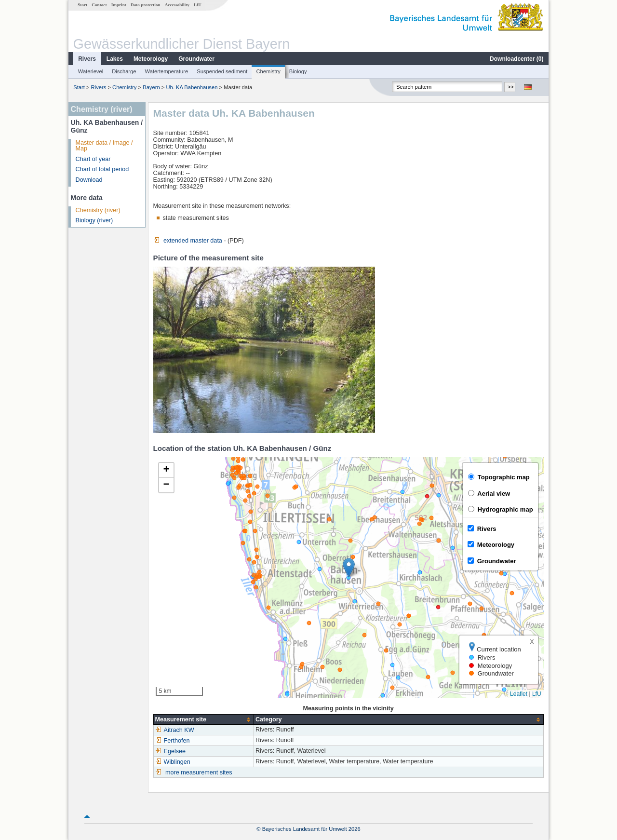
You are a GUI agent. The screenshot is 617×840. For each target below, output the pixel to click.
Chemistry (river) (98, 210)
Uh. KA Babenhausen (192, 87)
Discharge (124, 71)
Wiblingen (173, 762)
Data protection (145, 5)
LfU (198, 5)
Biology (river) (94, 220)
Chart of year (93, 159)
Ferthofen (173, 741)
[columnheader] (203, 720)
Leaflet (519, 694)
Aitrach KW (175, 730)
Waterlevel (91, 71)
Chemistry (268, 71)
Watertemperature (167, 71)
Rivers (87, 59)
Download (89, 180)
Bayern (151, 87)
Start (82, 5)
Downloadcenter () (516, 59)
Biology (298, 71)
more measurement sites (199, 772)
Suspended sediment (222, 71)
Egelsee (171, 751)
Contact (99, 5)
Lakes (115, 59)
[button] (349, 568)
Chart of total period (102, 169)
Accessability (177, 5)
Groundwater (196, 59)
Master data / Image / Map (104, 146)
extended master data (188, 241)
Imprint (119, 5)
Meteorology (151, 59)
